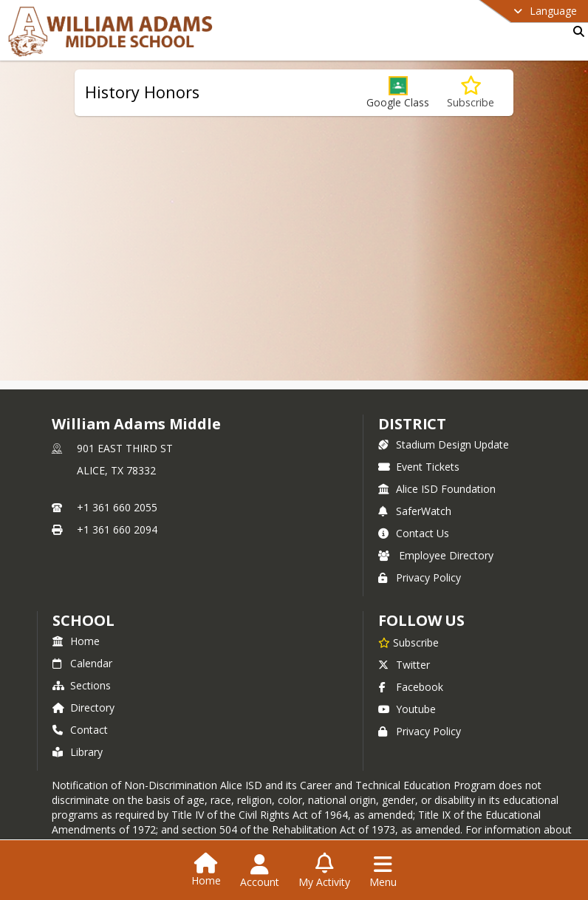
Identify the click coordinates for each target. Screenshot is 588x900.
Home (76, 641)
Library (78, 752)
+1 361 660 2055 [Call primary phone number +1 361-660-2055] (117, 507)
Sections (82, 685)
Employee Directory (436, 555)
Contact (80, 730)
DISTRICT (412, 424)
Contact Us (414, 533)
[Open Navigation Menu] (383, 871)
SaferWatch (415, 511)
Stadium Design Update (444, 444)
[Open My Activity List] (324, 871)
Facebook (411, 687)
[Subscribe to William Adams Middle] (408, 642)
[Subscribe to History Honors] (471, 93)
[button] (398, 93)
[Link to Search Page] (576, 31)
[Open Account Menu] (260, 871)
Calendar (82, 663)
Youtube (407, 709)
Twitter (404, 665)
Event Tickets (419, 467)
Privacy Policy (420, 577)
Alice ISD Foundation (437, 489)
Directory (83, 708)
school (83, 620)
